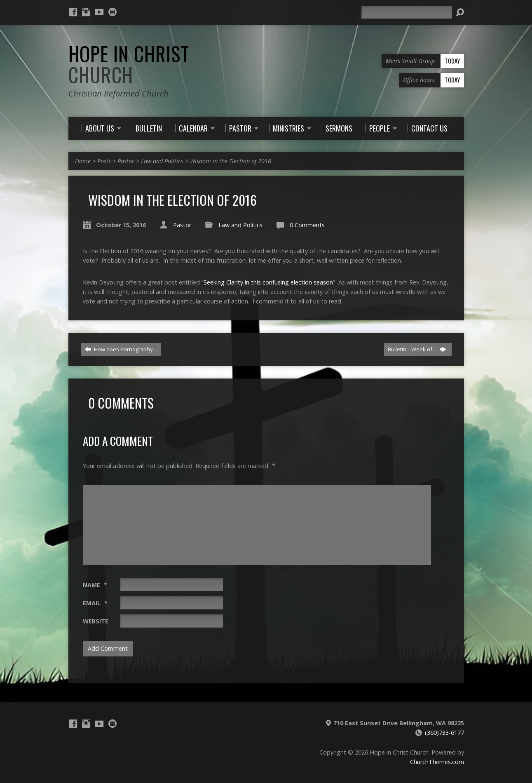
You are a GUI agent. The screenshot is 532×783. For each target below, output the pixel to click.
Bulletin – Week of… (417, 349)
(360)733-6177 (444, 732)
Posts (104, 161)
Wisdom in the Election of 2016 (231, 161)
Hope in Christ (129, 64)
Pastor (126, 161)
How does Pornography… (121, 349)
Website (96, 621)
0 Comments (307, 225)
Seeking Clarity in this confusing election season (268, 282)
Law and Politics (162, 161)
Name (95, 585)
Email (95, 603)
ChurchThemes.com (437, 762)
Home (83, 161)
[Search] (407, 12)
